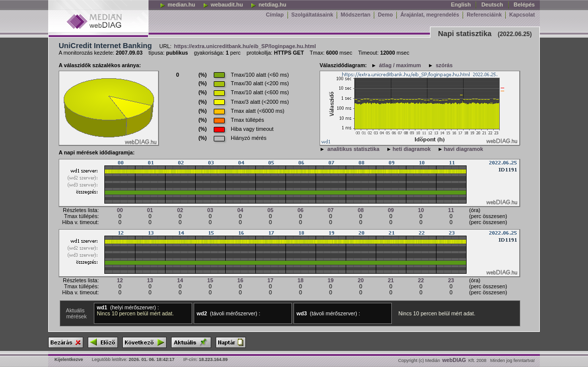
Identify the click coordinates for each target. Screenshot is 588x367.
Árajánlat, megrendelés (430, 15)
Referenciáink (484, 15)
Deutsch (492, 5)
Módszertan (355, 15)
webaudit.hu (223, 5)
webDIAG (454, 360)
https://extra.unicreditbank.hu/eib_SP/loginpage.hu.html (245, 46)
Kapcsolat (522, 15)
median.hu (177, 5)
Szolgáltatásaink (313, 15)
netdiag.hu (268, 5)
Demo (385, 15)
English (461, 5)
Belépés (524, 5)
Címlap (275, 15)
